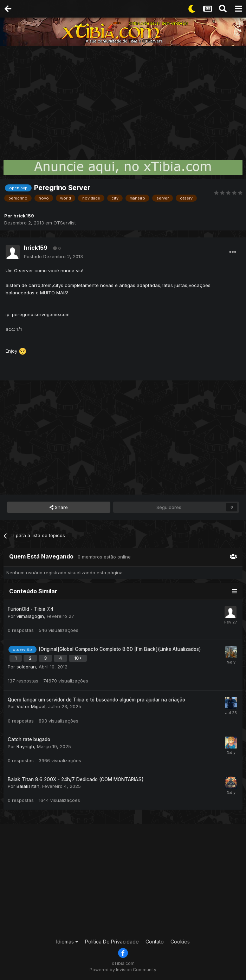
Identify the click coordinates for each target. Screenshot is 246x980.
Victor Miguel (31, 706)
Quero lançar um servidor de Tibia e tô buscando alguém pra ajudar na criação (96, 700)
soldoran (26, 667)
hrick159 (24, 216)
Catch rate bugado (29, 739)
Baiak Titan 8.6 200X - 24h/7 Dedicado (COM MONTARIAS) (76, 779)
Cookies (180, 942)
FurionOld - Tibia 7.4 (31, 609)
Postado (53, 256)
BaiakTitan (28, 786)
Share (59, 507)
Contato (155, 942)
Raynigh (25, 746)
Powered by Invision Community (123, 970)
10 (78, 658)
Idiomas (67, 942)
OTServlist (65, 223)
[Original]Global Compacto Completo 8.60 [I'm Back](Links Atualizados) (120, 649)
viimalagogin (30, 616)
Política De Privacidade (112, 942)
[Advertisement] (123, 98)
